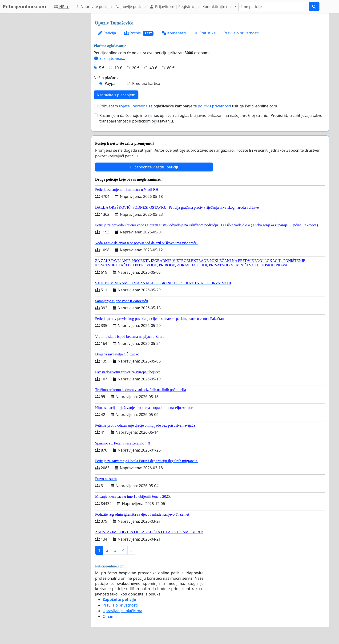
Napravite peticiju (93, 7)
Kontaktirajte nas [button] (218, 7)
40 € (153, 68)
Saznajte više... (109, 58)
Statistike (205, 33)
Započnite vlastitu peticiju (154, 167)
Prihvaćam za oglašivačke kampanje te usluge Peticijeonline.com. (189, 106)
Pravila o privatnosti (241, 33)
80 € (171, 68)
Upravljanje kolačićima (122, 611)
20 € (136, 68)
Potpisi (139, 33)
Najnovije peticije (131, 7)
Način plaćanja (107, 78)
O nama (110, 616)
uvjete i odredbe (133, 106)
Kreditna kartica (146, 83)
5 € (102, 68)
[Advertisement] (45, 84)
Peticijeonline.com (24, 6)
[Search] (274, 7)
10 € (118, 68)
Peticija (107, 33)
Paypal (111, 83)
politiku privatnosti (214, 106)
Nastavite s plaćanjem (116, 95)
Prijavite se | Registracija (174, 7)
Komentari (174, 33)
